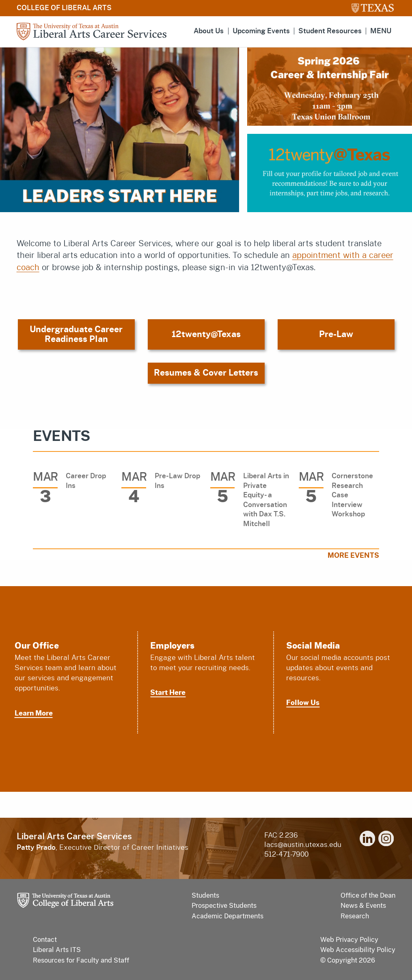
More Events (353, 556)
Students (205, 895)
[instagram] (386, 840)
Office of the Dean (368, 895)
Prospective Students (224, 906)
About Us (209, 31)
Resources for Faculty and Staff (81, 960)
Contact (45, 940)
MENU (381, 31)
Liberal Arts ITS (57, 950)
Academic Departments (228, 916)
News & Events (363, 906)
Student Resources (330, 31)
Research (355, 916)
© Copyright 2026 (348, 960)
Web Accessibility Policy (358, 950)
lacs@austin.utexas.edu (303, 845)
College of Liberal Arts (64, 8)
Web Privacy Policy (349, 940)
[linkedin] (367, 840)
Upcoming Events (261, 31)
